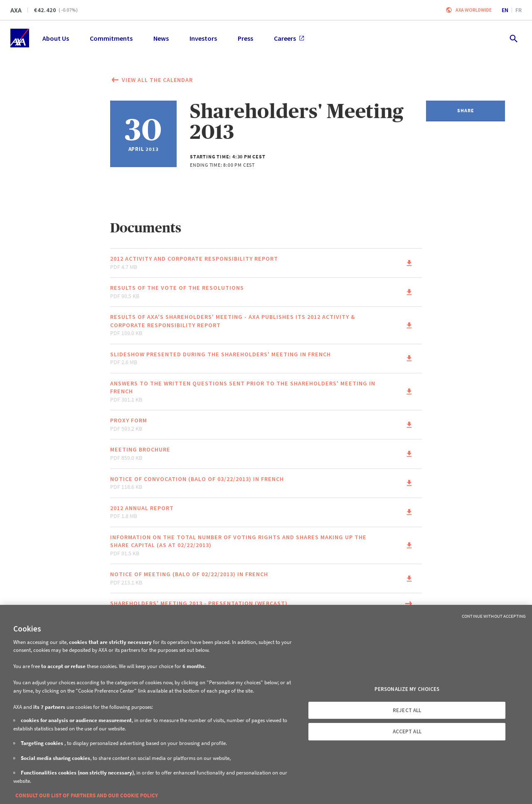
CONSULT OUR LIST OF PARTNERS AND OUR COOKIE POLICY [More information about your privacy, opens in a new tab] (87, 795)
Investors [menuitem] (203, 38)
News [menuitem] (161, 38)
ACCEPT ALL (407, 731)
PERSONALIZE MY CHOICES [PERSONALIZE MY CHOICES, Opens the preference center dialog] (407, 689)
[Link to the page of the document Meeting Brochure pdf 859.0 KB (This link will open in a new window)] (266, 454)
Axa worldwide (474, 10)
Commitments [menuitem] (111, 38)
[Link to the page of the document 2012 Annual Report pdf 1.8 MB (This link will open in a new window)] (266, 512)
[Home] (20, 38)
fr (518, 10)
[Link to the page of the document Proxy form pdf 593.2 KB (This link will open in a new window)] (266, 425)
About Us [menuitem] (56, 38)
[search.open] (513, 38)
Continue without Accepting (494, 616)
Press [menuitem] (245, 38)
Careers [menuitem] (289, 38)
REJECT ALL (407, 710)
